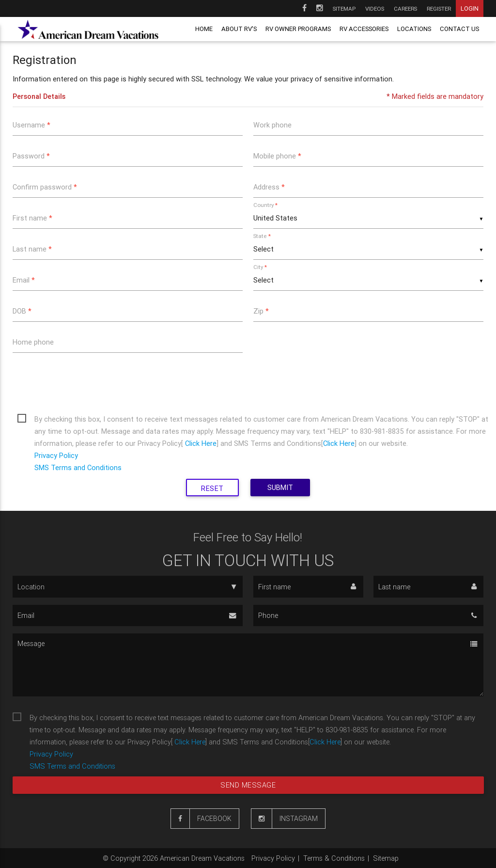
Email (24, 280)
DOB (22, 311)
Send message (248, 785)
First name (32, 218)
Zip (261, 311)
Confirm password (45, 187)
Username (31, 125)
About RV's (239, 29)
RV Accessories (364, 29)
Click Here (200, 443)
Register (439, 8)
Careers (405, 8)
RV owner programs (298, 29)
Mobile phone (277, 156)
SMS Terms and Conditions (78, 467)
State (262, 236)
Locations (414, 29)
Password (31, 156)
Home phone (33, 342)
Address (269, 187)
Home (204, 29)
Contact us (459, 29)
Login (470, 8)
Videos (375, 8)
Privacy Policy (56, 455)
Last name (32, 249)
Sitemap (344, 8)
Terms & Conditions (334, 858)
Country (265, 205)
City (260, 267)
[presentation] (86, 381)
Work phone (272, 125)
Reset (212, 488)
